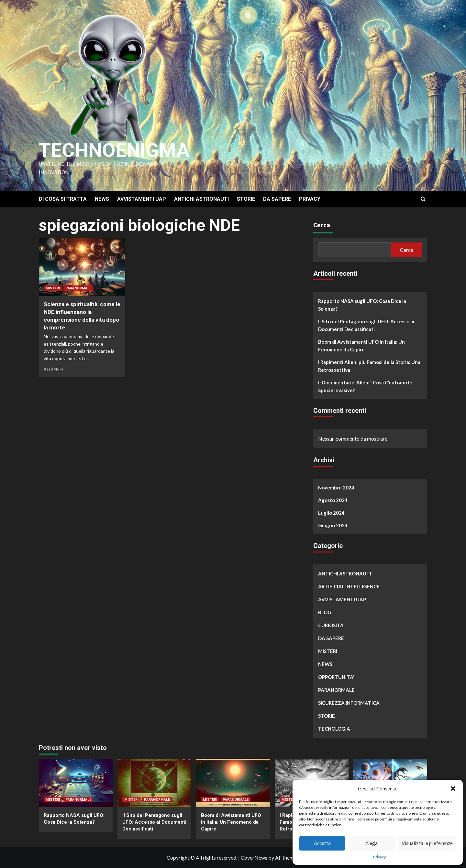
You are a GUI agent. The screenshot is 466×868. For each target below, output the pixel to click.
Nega (372, 843)
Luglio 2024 (331, 513)
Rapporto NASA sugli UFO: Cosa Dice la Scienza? (362, 305)
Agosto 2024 (333, 500)
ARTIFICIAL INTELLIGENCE (349, 586)
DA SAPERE (277, 199)
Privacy (379, 857)
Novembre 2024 (336, 488)
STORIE (246, 199)
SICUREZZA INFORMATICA (349, 703)
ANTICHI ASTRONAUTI (201, 199)
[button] (453, 788)
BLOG (325, 612)
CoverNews (254, 857)
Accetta (322, 843)
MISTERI (53, 288)
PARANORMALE (78, 288)
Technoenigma (114, 150)
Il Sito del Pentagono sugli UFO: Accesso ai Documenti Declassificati (366, 325)
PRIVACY (310, 199)
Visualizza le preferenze (427, 843)
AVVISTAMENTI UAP (142, 199)
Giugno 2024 (333, 525)
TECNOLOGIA (334, 729)
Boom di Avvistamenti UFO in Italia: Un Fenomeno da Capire (361, 346)
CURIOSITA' (331, 625)
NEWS (102, 199)
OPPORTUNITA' (336, 677)
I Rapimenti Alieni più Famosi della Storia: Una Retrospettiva (369, 366)
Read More (54, 369)
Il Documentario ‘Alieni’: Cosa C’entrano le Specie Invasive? (365, 386)
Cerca (322, 225)
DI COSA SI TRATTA (63, 199)
